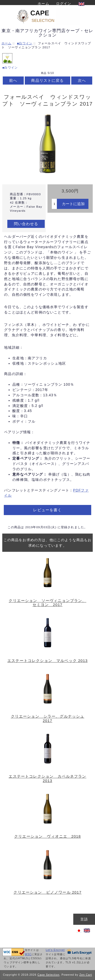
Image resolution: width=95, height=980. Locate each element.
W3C (28, 954)
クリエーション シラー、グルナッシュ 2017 (48, 718)
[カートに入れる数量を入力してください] (54, 204)
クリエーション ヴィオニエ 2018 (47, 836)
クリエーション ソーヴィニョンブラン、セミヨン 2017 (47, 603)
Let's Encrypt (55, 950)
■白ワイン (25, 43)
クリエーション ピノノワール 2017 (47, 892)
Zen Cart (86, 975)
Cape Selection (48, 975)
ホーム (43, 4)
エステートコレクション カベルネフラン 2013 (47, 778)
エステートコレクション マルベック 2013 (47, 661)
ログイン (64, 4)
